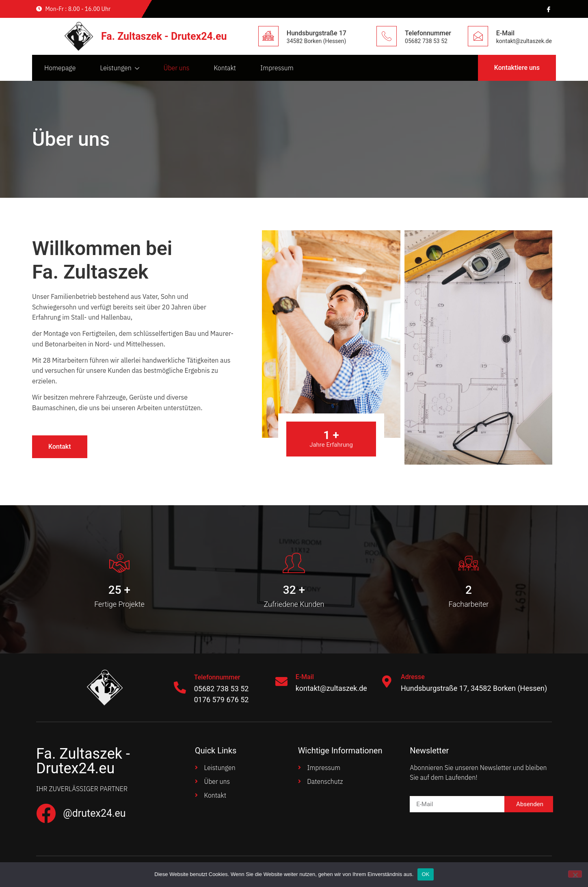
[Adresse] (387, 681)
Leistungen (119, 68)
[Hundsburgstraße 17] (268, 36)
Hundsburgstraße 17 (317, 33)
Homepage (60, 68)
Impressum (277, 68)
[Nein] (575, 874)
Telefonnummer (428, 33)
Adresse (413, 677)
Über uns (177, 68)
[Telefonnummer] (387, 36)
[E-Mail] (478, 36)
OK (425, 874)
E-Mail (505, 33)
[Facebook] (548, 9)
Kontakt (225, 68)
